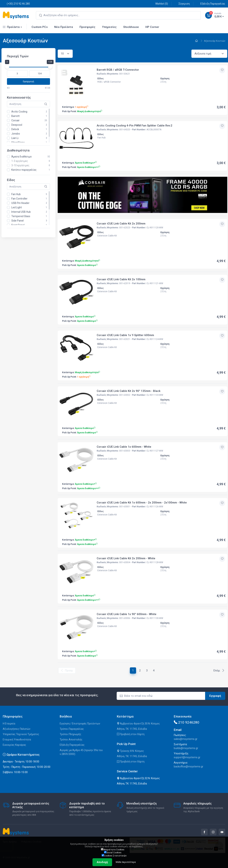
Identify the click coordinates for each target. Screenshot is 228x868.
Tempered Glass (21, 216)
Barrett (15, 116)
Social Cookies (113, 852)
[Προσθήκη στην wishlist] (222, 70)
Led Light (17, 207)
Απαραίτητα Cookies (113, 849)
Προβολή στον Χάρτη (131, 734)
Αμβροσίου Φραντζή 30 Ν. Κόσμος (138, 724)
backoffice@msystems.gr (189, 766)
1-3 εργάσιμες (20, 161)
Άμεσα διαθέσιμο (22, 157)
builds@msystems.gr (186, 748)
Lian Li (15, 138)
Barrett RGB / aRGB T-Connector (118, 70)
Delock (15, 129)
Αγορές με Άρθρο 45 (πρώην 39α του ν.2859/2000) (81, 752)
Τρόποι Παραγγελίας (72, 729)
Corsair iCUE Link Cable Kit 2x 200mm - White (126, 558)
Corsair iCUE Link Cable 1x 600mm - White (124, 447)
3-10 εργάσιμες (20, 166)
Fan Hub (16, 194)
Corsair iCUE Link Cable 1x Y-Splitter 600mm (125, 335)
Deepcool (17, 125)
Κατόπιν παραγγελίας (24, 170)
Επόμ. (219, 671)
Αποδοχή (102, 862)
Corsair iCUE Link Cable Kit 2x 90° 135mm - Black (129, 391)
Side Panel (17, 221)
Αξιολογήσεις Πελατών (17, 729)
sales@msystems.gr (186, 739)
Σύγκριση (182, 4)
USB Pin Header (20, 203)
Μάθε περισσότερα (126, 862)
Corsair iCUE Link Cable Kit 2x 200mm (121, 224)
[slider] (7, 67)
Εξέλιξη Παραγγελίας (211, 4)
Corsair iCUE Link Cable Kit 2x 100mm (121, 279)
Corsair (15, 120)
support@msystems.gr (187, 757)
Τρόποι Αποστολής (71, 740)
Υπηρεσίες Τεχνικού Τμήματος (21, 734)
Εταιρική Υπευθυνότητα (17, 740)
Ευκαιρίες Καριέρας (14, 745)
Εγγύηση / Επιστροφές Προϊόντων (80, 724)
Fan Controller (19, 199)
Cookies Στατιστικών (114, 856)
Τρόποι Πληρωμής (71, 734)
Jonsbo (16, 134)
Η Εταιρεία (9, 724)
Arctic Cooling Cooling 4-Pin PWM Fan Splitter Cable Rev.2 (135, 126)
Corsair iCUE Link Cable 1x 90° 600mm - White (127, 614)
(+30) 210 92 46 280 (16, 4)
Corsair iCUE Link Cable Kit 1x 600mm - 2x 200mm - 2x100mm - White (142, 503)
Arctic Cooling (19, 112)
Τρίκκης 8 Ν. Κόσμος (130, 751)
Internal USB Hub (21, 212)
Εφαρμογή (28, 81)
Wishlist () (160, 4)
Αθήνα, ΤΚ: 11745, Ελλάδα (132, 729)
